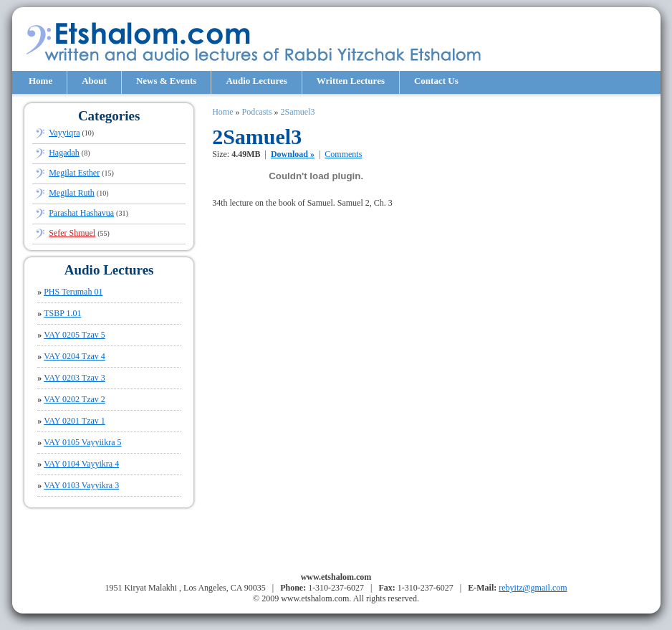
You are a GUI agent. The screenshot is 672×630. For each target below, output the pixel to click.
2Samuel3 (297, 112)
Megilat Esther (74, 173)
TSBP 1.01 (62, 313)
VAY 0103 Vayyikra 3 (81, 485)
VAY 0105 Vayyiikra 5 (82, 442)
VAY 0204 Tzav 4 (75, 356)
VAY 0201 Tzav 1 (75, 421)
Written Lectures (351, 81)
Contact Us (436, 81)
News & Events (167, 81)
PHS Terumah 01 (73, 292)
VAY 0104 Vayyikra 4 (81, 464)
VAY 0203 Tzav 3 (75, 378)
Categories (109, 116)
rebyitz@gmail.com (533, 588)
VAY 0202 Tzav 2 (75, 399)
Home (40, 81)
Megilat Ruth (72, 193)
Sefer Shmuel (72, 233)
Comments (343, 154)
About (94, 81)
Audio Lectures (256, 81)
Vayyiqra (64, 133)
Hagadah (64, 153)
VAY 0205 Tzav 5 (75, 335)
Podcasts (256, 112)
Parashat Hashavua (81, 213)
